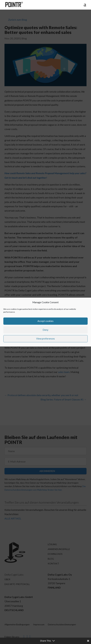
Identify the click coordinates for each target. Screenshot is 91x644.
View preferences (45, 339)
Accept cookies (45, 321)
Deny (45, 330)
